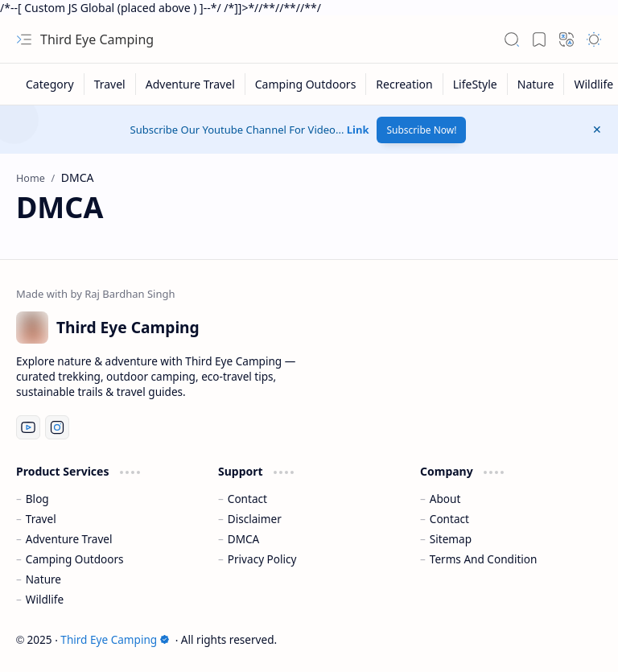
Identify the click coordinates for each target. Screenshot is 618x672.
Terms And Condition (484, 559)
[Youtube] (28, 427)
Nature (43, 579)
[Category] (50, 84)
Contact (247, 499)
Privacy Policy (262, 559)
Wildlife (45, 599)
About (445, 499)
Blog (37, 499)
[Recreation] (404, 84)
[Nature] (536, 84)
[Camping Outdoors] (306, 84)
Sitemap (451, 539)
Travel (41, 519)
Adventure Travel (69, 539)
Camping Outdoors (75, 559)
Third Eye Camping (97, 39)
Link (358, 130)
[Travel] (110, 84)
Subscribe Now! (421, 130)
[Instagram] (57, 427)
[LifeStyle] (476, 84)
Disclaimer (255, 519)
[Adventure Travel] (191, 84)
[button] (24, 39)
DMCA (244, 539)
